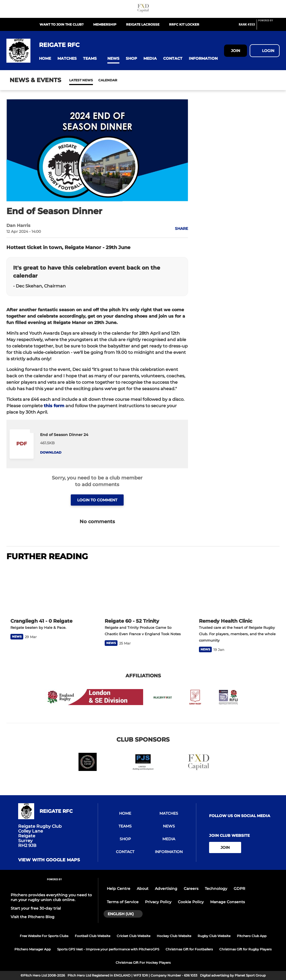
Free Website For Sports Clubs (44, 936)
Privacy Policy (158, 902)
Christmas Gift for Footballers (189, 949)
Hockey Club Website (174, 936)
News (75, 80)
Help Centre (119, 889)
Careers (191, 889)
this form (54, 406)
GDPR (239, 889)
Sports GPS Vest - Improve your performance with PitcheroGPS (108, 949)
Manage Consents (228, 902)
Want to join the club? (62, 24)
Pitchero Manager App (33, 949)
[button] (45, 59)
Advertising (166, 889)
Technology (216, 889)
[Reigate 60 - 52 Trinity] (143, 590)
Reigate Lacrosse (143, 24)
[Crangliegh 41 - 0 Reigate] (49, 590)
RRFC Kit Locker (184, 24)
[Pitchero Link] (269, 27)
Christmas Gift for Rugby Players (245, 949)
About (143, 889)
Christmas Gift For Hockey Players (143, 963)
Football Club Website (93, 936)
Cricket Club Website (134, 936)
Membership (105, 24)
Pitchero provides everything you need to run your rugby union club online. (51, 897)
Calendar (95, 80)
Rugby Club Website (214, 936)
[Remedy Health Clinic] (237, 590)
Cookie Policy (191, 902)
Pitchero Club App (252, 936)
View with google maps (49, 860)
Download (51, 452)
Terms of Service (123, 902)
